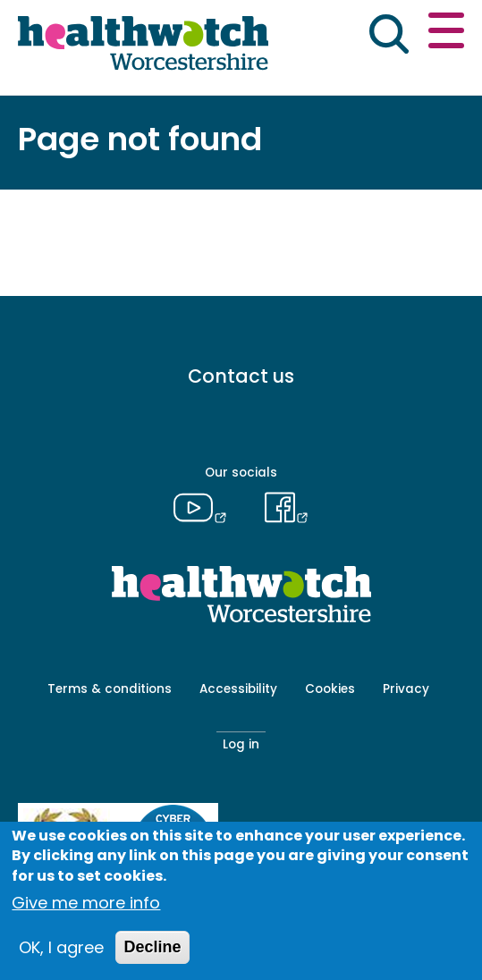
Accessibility (238, 689)
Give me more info (86, 903)
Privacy (406, 689)
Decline (152, 947)
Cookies (330, 689)
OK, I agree (61, 947)
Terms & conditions (110, 689)
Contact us (241, 376)
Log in (241, 744)
